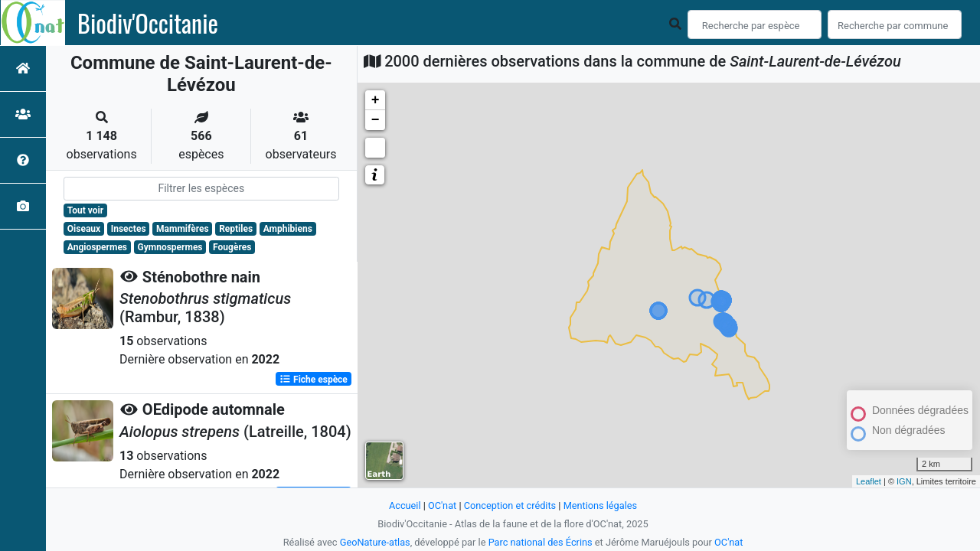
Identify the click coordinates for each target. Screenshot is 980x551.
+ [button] (376, 100)
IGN (904, 481)
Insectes (129, 229)
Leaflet (869, 481)
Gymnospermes (170, 247)
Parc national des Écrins (540, 542)
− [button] (376, 120)
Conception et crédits (510, 505)
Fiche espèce (314, 379)
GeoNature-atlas (375, 542)
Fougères (232, 247)
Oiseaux (84, 229)
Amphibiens (288, 229)
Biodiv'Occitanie (148, 23)
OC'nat (441, 505)
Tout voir (85, 210)
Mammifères (182, 229)
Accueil (404, 505)
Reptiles (236, 229)
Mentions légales (601, 505)
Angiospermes (97, 247)
